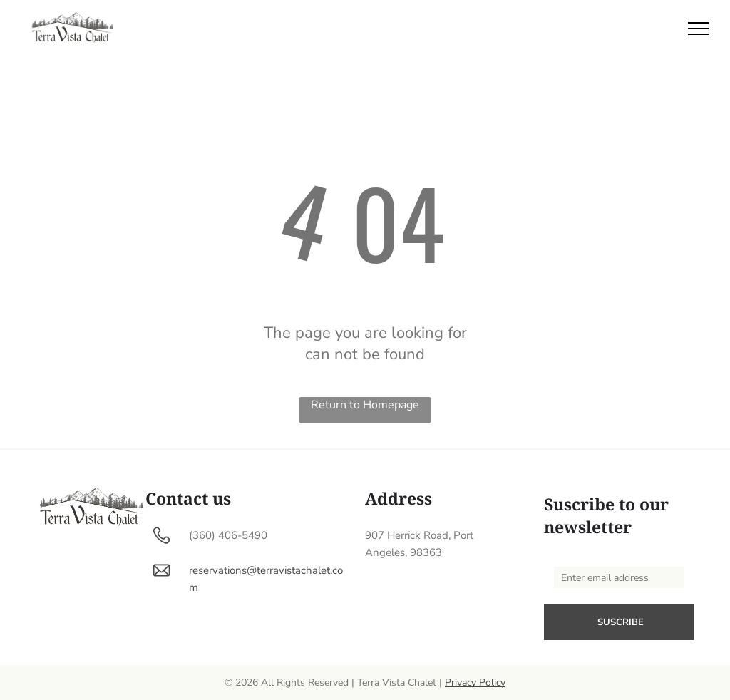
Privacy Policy (475, 683)
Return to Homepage (365, 405)
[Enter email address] (619, 577)
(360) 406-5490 (228, 535)
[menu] (699, 29)
